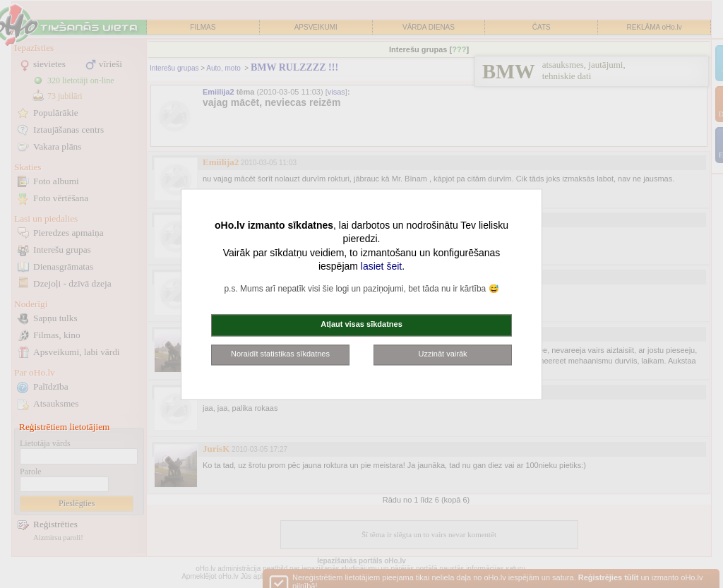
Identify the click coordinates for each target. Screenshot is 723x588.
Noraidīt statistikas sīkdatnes (280, 354)
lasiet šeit (381, 267)
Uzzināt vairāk (442, 354)
